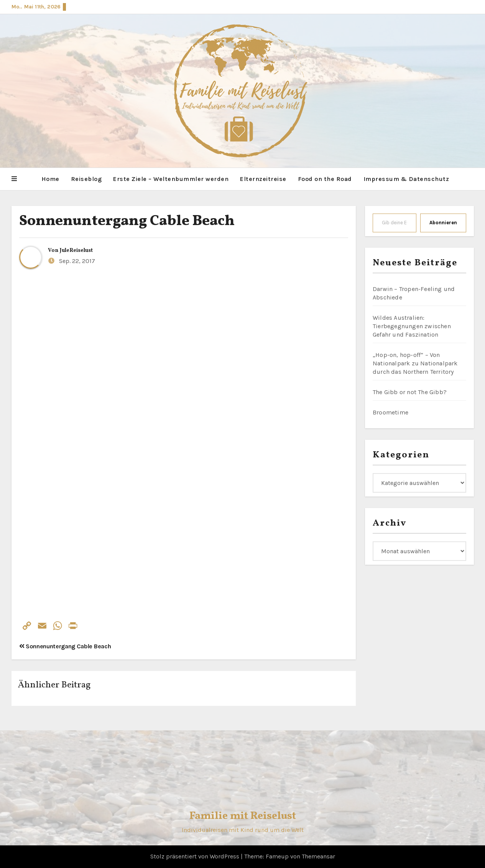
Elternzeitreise (263, 179)
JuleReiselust (76, 251)
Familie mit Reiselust (243, 816)
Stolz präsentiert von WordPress (196, 856)
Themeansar (318, 856)
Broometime (390, 412)
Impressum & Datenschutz (406, 179)
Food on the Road (325, 179)
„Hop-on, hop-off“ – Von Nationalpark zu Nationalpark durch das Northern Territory (415, 363)
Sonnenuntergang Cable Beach (127, 221)
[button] (14, 179)
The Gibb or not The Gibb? (410, 392)
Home (50, 179)
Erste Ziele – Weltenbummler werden (171, 179)
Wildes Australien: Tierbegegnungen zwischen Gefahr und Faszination (412, 326)
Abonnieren (443, 223)
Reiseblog (86, 179)
